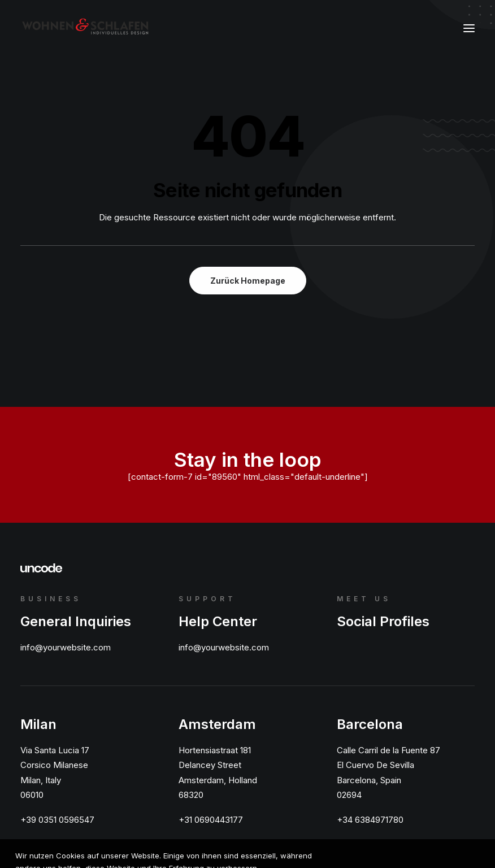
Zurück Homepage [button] (248, 281)
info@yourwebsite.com (66, 647)
